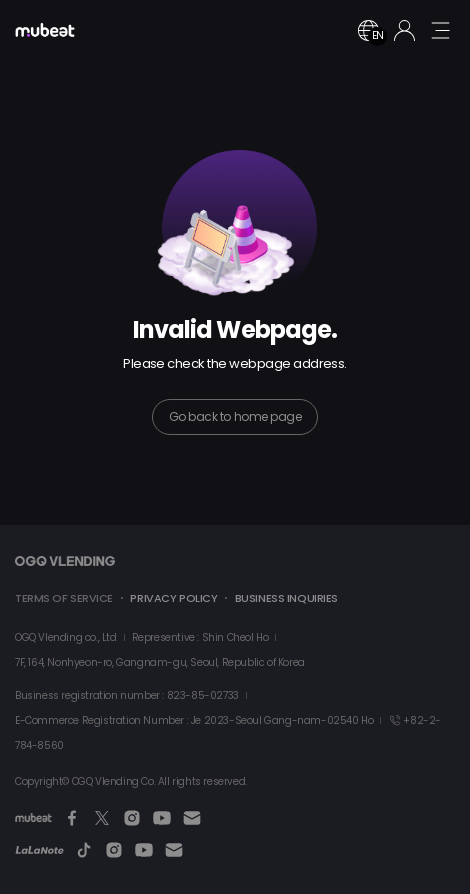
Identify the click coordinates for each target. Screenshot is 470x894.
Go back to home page (235, 416)
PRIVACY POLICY (173, 598)
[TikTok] (84, 850)
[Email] (192, 818)
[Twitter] (102, 818)
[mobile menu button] (440, 30)
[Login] (404, 30)
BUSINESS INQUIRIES (286, 598)
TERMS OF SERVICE (64, 598)
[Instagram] (132, 818)
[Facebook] (72, 818)
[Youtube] (162, 818)
